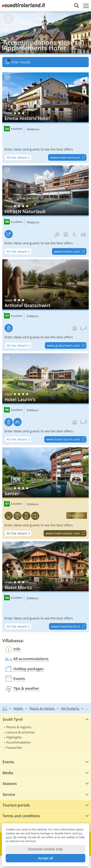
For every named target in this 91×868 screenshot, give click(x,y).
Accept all (46, 858)
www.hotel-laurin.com (66, 440)
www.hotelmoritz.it (69, 626)
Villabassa (33, 129)
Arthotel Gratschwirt (45, 305)
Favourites (14, 747)
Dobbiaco (33, 316)
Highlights (14, 737)
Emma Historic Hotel (45, 118)
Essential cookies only (45, 849)
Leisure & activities (21, 732)
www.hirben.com (70, 252)
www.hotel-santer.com (66, 534)
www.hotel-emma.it (68, 158)
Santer (45, 493)
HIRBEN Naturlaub (45, 211)
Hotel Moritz (45, 587)
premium (77, 516)
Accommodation (19, 742)
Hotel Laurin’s (45, 399)
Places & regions (19, 727)
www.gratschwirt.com (67, 346)
